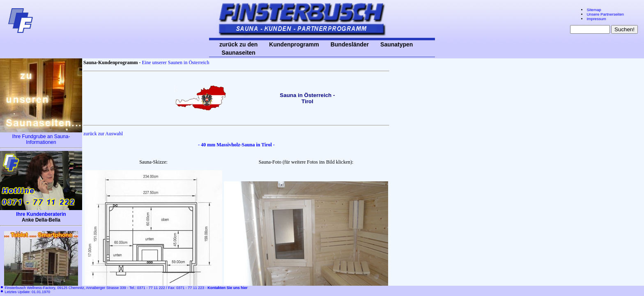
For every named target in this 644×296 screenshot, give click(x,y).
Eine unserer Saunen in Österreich (175, 62)
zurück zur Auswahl (103, 134)
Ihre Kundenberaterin (41, 214)
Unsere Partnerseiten (605, 14)
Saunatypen (397, 44)
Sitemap (594, 10)
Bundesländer (350, 44)
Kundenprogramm (294, 44)
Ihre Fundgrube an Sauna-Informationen (41, 139)
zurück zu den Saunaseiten (238, 49)
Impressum (596, 19)
